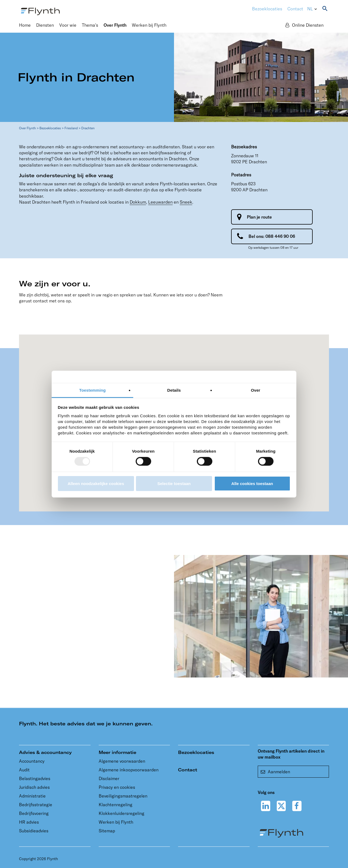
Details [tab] (174, 390)
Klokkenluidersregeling (122, 813)
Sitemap (107, 831)
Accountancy (32, 761)
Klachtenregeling (116, 805)
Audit (24, 770)
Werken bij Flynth (116, 822)
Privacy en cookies (117, 787)
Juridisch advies (34, 787)
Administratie (32, 796)
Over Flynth (27, 128)
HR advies (29, 822)
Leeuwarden (160, 202)
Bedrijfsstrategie (36, 805)
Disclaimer (109, 778)
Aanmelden (275, 772)
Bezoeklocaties (50, 128)
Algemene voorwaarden (122, 761)
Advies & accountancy (45, 752)
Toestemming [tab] (92, 390)
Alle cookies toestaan (252, 484)
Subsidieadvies (34, 831)
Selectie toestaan (174, 484)
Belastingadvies (35, 778)
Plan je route (259, 217)
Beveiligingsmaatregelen (123, 796)
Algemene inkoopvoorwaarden (129, 770)
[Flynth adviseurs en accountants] (40, 11)
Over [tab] (256, 390)
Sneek (186, 202)
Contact (295, 9)
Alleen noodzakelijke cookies (96, 484)
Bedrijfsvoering (34, 813)
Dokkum (138, 202)
